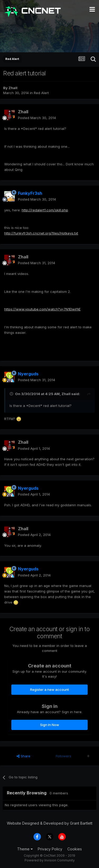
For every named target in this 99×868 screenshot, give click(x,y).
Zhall (13, 88)
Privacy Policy (50, 849)
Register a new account (49, 690)
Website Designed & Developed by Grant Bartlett (50, 823)
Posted (37, 118)
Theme (25, 849)
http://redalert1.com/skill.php (45, 210)
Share (23, 756)
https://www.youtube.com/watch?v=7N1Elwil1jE (42, 309)
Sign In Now (50, 725)
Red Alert (41, 93)
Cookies (75, 849)
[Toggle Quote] (12, 394)
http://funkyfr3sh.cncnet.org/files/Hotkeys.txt (41, 233)
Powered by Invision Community (50, 860)
